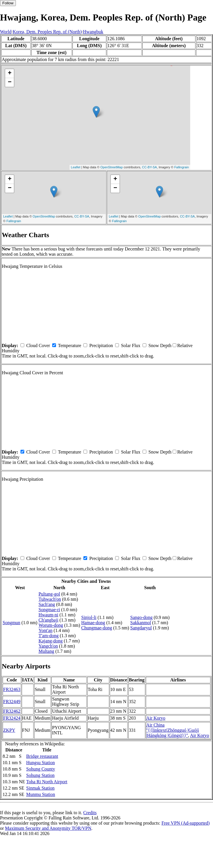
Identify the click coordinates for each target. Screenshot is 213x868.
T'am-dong (48, 636)
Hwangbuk (93, 32)
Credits (90, 813)
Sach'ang (47, 604)
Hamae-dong (93, 623)
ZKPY (9, 730)
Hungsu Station (41, 763)
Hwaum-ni (48, 615)
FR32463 (12, 689)
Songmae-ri (49, 610)
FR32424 (12, 718)
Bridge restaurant (42, 756)
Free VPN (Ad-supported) (185, 823)
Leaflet (76, 167)
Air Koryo (156, 718)
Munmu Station (41, 794)
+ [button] (10, 73)
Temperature (70, 345)
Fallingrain (182, 167)
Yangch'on (48, 646)
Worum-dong (51, 625)
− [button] (10, 82)
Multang (46, 651)
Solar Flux (131, 345)
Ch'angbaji (48, 620)
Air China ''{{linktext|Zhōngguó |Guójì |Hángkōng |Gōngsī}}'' (173, 730)
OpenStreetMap (112, 167)
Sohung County (41, 769)
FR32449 (12, 702)
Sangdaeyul (141, 628)
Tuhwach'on (50, 599)
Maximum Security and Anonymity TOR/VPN (48, 828)
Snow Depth (160, 345)
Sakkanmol (141, 623)
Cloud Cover (38, 345)
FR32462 (12, 711)
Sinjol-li (89, 617)
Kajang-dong (51, 641)
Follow (8, 3)
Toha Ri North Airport (47, 782)
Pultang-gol (49, 594)
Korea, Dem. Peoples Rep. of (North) (47, 32)
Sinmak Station (40, 788)
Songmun (11, 623)
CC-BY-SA (150, 167)
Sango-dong (141, 617)
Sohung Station (40, 775)
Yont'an (45, 630)
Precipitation (101, 345)
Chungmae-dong (97, 628)
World (6, 32)
